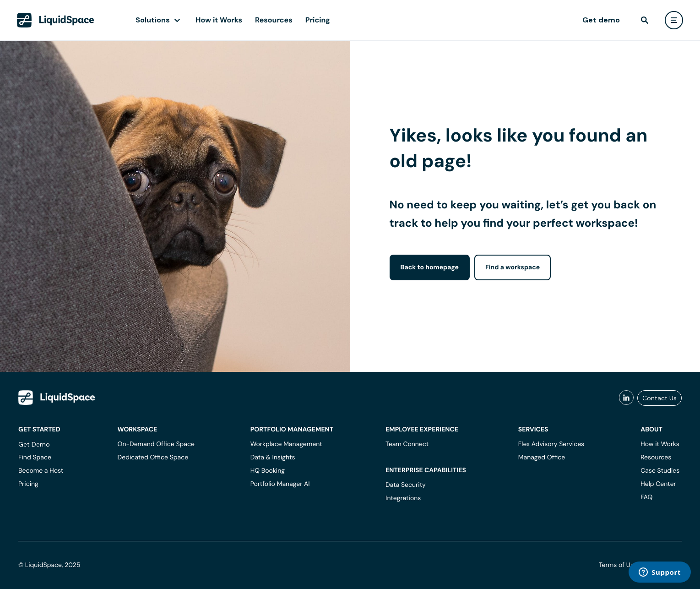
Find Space (35, 458)
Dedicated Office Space (153, 458)
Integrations (403, 498)
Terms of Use (618, 565)
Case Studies (660, 471)
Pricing (318, 20)
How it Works (219, 20)
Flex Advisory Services (551, 444)
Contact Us (659, 398)
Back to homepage (430, 267)
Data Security (406, 485)
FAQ (646, 497)
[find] (645, 20)
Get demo (601, 20)
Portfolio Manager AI (280, 484)
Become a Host (41, 471)
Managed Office (542, 458)
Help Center (658, 484)
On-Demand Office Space (156, 444)
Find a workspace (513, 267)
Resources (274, 20)
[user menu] (674, 20)
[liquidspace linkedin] (626, 398)
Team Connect (407, 444)
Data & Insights (273, 458)
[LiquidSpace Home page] (56, 20)
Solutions (153, 20)
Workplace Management (286, 444)
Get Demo (34, 444)
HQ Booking (268, 471)
